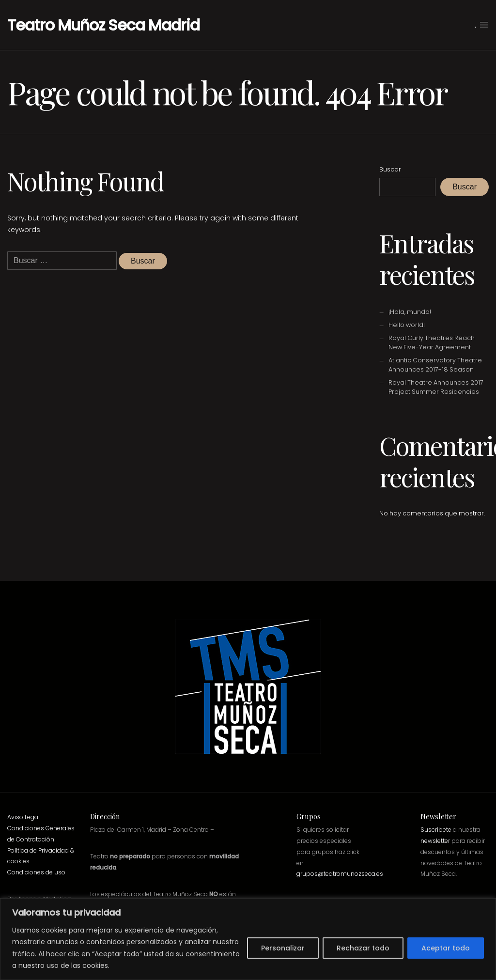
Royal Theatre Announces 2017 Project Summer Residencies (436, 387)
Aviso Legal (23, 817)
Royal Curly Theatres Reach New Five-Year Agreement (432, 342)
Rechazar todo (363, 948)
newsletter (435, 841)
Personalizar (283, 948)
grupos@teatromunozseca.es (340, 874)
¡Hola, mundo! (410, 312)
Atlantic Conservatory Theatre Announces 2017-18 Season (435, 365)
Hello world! (407, 325)
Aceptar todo (446, 948)
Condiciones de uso (36, 872)
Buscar (390, 169)
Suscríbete (436, 830)
